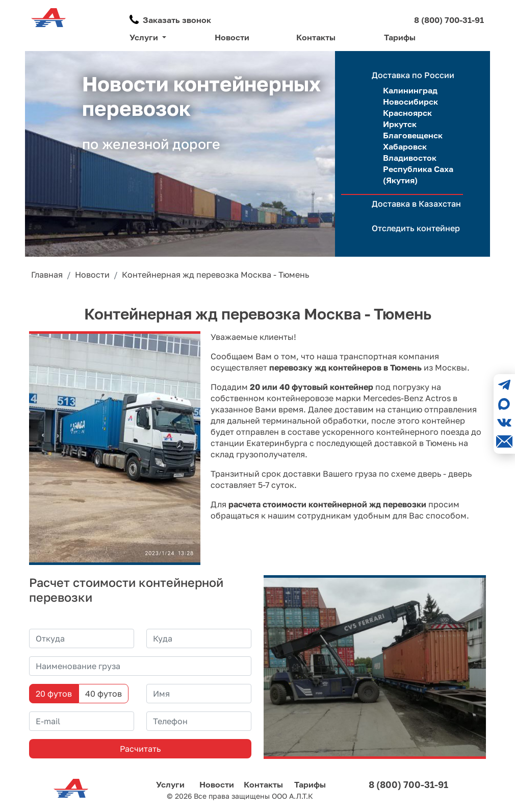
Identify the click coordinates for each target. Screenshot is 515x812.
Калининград (410, 90)
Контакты (316, 37)
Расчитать (140, 749)
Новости (232, 37)
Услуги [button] (145, 37)
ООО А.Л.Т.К (292, 796)
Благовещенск (413, 135)
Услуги (170, 784)
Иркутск (400, 124)
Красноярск (407, 113)
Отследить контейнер (416, 228)
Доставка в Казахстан (416, 204)
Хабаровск (405, 146)
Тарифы (400, 37)
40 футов (104, 694)
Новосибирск (410, 102)
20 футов (54, 694)
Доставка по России (413, 75)
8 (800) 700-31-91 (449, 20)
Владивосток (410, 158)
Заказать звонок (177, 20)
